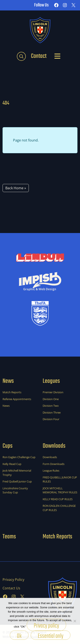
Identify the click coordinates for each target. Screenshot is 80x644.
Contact (39, 56)
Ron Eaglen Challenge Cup (19, 457)
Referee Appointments (17, 399)
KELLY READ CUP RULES (58, 499)
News (6, 406)
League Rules (51, 471)
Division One (51, 399)
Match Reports (12, 392)
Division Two (51, 406)
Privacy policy (46, 626)
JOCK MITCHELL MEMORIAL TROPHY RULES (60, 490)
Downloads (50, 457)
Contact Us (11, 588)
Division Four (51, 419)
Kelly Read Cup (12, 464)
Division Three (52, 412)
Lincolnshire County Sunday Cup (15, 490)
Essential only (51, 635)
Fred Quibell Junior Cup (17, 481)
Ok (19, 635)
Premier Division (53, 392)
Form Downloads (54, 464)
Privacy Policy (13, 580)
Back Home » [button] (16, 188)
